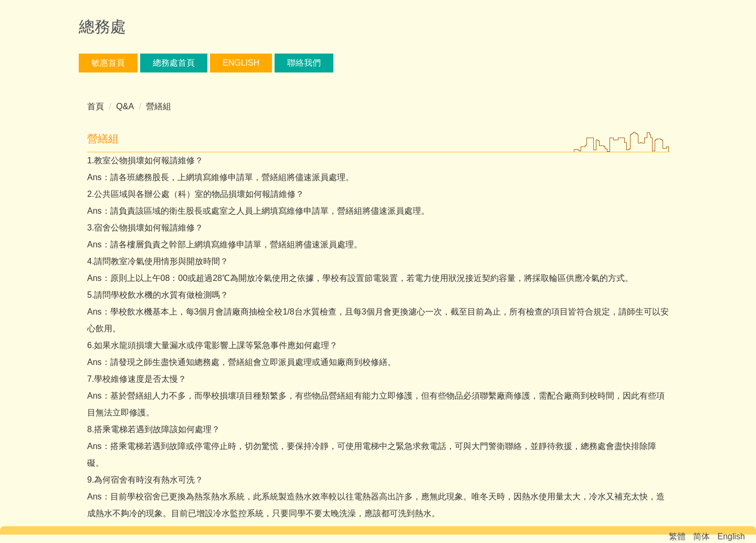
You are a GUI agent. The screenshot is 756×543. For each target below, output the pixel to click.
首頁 (96, 106)
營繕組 (159, 106)
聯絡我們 (304, 63)
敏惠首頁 (108, 63)
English (241, 63)
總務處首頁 (174, 63)
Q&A (125, 106)
